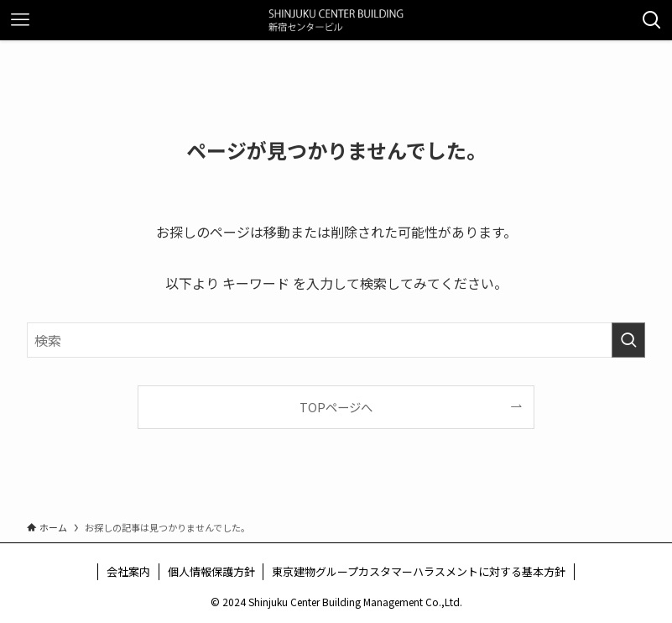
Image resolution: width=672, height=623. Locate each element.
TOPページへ (336, 407)
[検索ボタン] (652, 20)
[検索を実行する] (628, 340)
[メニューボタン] (20, 20)
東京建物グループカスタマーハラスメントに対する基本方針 (419, 571)
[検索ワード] (336, 340)
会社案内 (128, 571)
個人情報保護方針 (211, 571)
